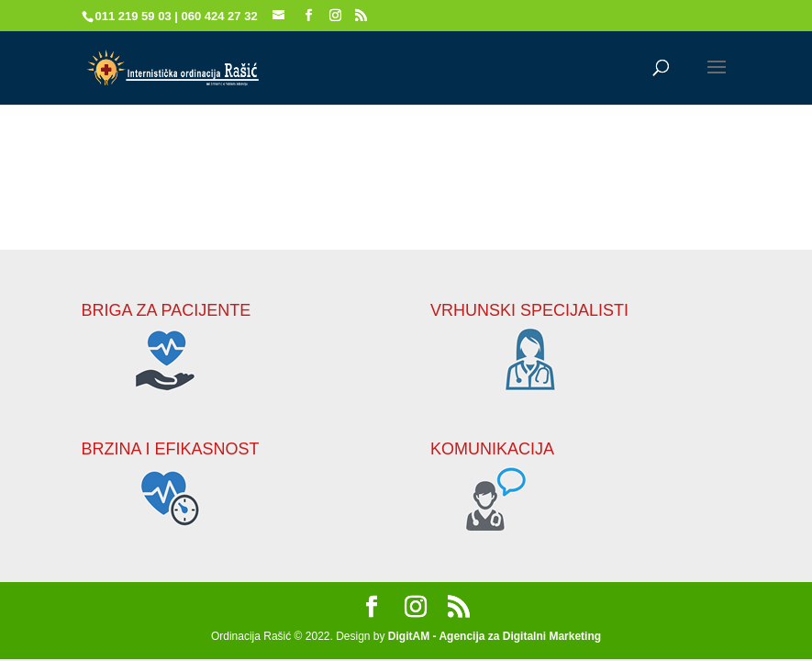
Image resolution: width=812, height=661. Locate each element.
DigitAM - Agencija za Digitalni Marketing (495, 636)
